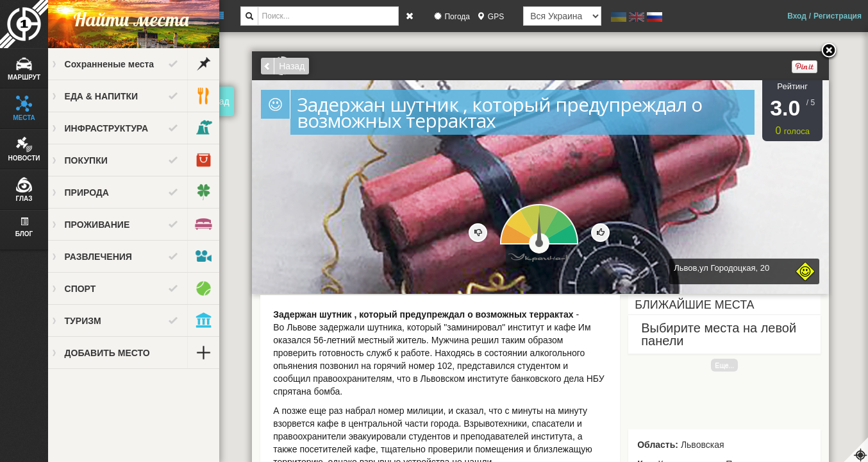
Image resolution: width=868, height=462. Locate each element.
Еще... (730, 365)
